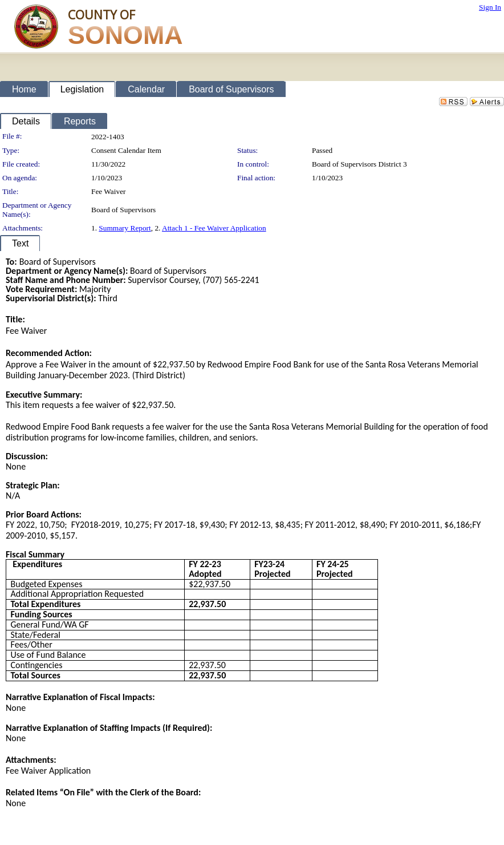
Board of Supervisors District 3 (359, 164)
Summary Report (125, 228)
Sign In (490, 7)
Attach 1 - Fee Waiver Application (214, 228)
